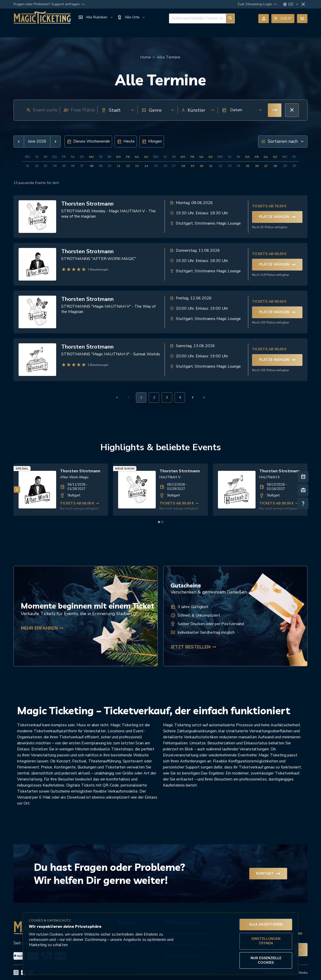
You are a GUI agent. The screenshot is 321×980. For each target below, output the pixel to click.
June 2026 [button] (37, 141)
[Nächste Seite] (193, 397)
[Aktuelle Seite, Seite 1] (141, 398)
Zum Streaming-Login (257, 4)
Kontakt (268, 874)
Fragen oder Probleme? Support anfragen (49, 4)
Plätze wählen (277, 217)
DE (294, 4)
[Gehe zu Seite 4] (180, 398)
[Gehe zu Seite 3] (167, 398)
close (303, 4)
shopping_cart (283, 19)
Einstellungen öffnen (266, 941)
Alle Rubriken (96, 17)
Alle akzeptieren (266, 924)
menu (302, 19)
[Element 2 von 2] (162, 522)
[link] (61, 490)
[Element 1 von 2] (159, 522)
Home (146, 57)
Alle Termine (169, 57)
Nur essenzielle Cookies (266, 960)
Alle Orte (131, 17)
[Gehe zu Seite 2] (154, 398)
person (264, 19)
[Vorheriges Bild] (17, 489)
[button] (240, 110)
